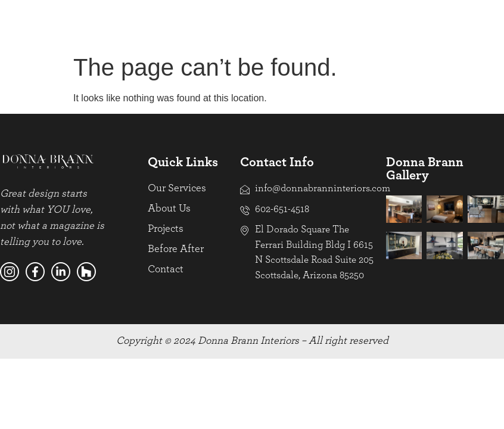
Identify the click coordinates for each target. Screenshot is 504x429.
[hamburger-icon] (491, 24)
